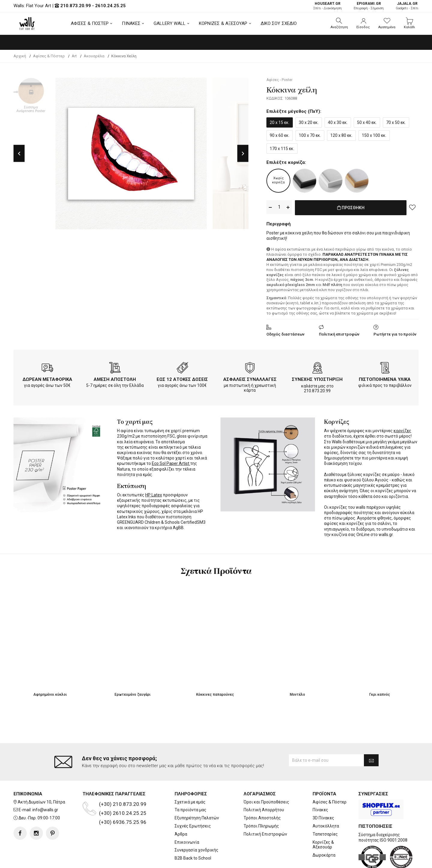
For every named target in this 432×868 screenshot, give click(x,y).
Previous (19, 154)
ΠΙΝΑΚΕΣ (131, 23)
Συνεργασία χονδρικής (196, 826)
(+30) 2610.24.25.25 (123, 789)
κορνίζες (402, 429)
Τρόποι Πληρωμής (261, 802)
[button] (339, 23)
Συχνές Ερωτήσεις (193, 802)
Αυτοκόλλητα (326, 802)
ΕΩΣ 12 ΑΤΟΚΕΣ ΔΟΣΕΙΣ (182, 378)
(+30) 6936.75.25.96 (123, 798)
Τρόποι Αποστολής (262, 794)
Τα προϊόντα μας (190, 786)
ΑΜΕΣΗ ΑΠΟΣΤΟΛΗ (115, 378)
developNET (266, 860)
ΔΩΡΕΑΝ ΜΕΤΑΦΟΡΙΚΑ (47, 378)
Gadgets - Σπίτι (407, 6)
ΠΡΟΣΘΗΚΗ (351, 207)
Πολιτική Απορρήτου (264, 786)
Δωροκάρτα (324, 831)
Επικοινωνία (187, 818)
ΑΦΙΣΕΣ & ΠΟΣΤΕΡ (90, 23)
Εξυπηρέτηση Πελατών (197, 794)
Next (243, 154)
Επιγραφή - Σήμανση (369, 6)
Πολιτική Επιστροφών (265, 810)
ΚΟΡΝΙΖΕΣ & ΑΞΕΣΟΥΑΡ (223, 23)
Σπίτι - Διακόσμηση (327, 6)
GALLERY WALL (169, 23)
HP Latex (154, 494)
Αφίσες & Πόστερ (330, 778)
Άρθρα (181, 810)
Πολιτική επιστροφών (339, 333)
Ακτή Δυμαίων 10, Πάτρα (41, 778)
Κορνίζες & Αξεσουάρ (323, 821)
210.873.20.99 (76, 6)
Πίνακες (320, 786)
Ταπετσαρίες (325, 810)
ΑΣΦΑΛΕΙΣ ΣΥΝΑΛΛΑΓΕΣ (250, 378)
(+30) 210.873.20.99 (123, 780)
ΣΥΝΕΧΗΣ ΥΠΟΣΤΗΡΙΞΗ (317, 378)
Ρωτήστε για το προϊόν (395, 333)
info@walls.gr (45, 786)
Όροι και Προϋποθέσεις (266, 778)
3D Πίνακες (323, 794)
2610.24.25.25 (110, 6)
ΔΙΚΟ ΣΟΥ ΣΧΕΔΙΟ (279, 23)
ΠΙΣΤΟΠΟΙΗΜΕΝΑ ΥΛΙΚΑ (385, 378)
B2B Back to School (193, 834)
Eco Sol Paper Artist (171, 462)
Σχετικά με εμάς (190, 778)
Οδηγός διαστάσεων (285, 333)
